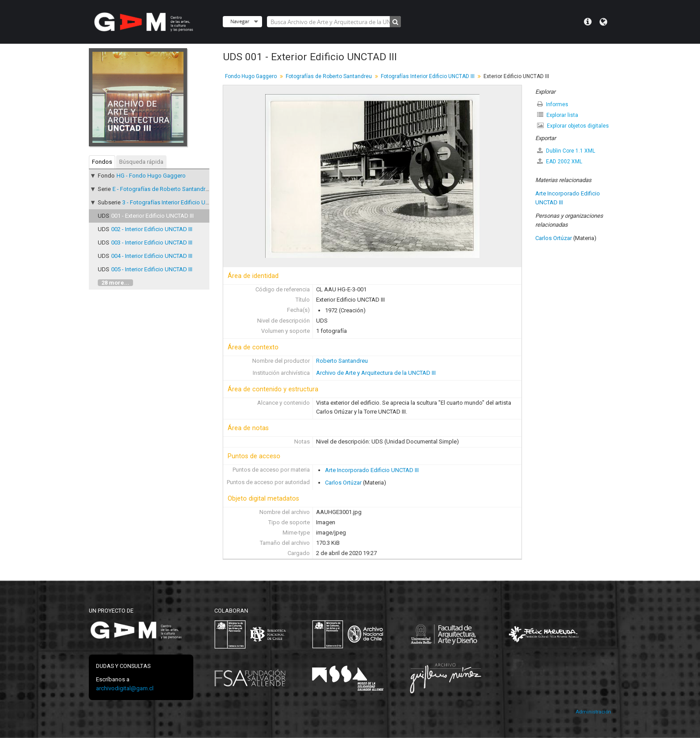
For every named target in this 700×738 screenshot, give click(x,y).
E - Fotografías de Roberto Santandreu (162, 189)
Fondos (102, 162)
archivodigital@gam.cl (125, 688)
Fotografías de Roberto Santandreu (329, 76)
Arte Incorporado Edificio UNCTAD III (372, 470)
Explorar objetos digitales (573, 126)
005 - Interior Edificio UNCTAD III (152, 269)
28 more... (115, 283)
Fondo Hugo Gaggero (251, 76)
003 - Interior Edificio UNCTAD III (152, 243)
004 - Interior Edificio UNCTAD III (152, 256)
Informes (553, 104)
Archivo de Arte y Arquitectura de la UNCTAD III (376, 373)
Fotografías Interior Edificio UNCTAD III (428, 76)
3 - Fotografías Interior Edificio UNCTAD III (176, 202)
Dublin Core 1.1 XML (566, 151)
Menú (588, 22)
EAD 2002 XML (560, 161)
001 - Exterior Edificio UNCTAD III (152, 216)
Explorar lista (558, 115)
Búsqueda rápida (141, 162)
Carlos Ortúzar (343, 483)
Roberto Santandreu (342, 361)
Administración (593, 712)
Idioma (603, 22)
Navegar (240, 21)
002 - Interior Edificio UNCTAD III (152, 229)
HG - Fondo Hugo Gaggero (151, 176)
